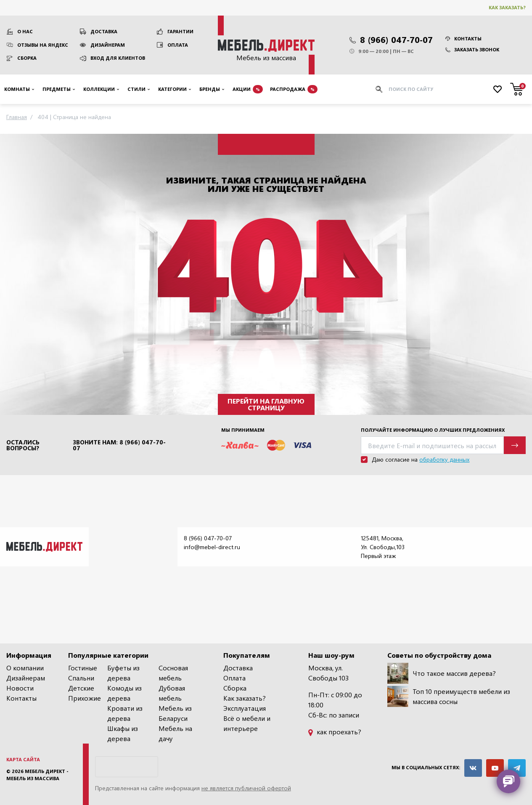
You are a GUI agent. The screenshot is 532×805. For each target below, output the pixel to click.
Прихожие (85, 698)
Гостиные (83, 668)
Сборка (27, 58)
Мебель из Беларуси (175, 713)
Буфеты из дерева (123, 673)
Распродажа (294, 89)
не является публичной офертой (246, 788)
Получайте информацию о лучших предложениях (433, 430)
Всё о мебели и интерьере (247, 723)
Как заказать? (507, 7)
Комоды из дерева (124, 693)
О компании (25, 668)
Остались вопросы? (23, 445)
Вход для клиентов (118, 58)
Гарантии (180, 31)
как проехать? (335, 732)
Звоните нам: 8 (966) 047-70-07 (119, 445)
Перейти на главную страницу (266, 404)
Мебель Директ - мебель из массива (37, 775)
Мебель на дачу (175, 733)
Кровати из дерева (125, 713)
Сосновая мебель (173, 673)
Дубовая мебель (172, 693)
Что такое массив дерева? (442, 673)
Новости (20, 688)
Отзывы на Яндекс (43, 45)
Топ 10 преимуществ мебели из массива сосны (449, 696)
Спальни (81, 678)
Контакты (463, 39)
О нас (25, 31)
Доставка (104, 31)
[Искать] (379, 89)
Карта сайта (23, 759)
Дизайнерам (108, 45)
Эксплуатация (245, 708)
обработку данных (444, 459)
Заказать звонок (472, 49)
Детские (81, 688)
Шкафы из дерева (123, 733)
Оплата (178, 45)
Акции (248, 89)
